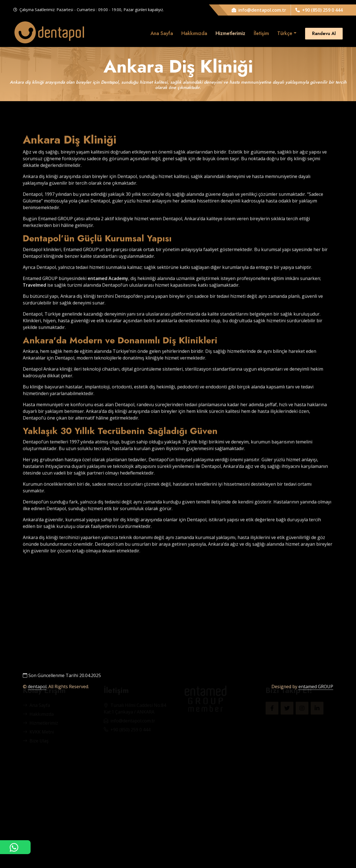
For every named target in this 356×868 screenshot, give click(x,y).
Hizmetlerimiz (230, 33)
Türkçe (285, 33)
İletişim (261, 33)
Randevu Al (324, 33)
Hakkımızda (194, 33)
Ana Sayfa (162, 33)
